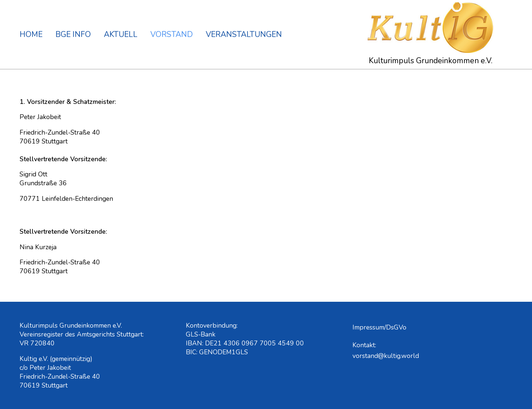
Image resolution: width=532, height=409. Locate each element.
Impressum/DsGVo (379, 327)
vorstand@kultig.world (386, 356)
